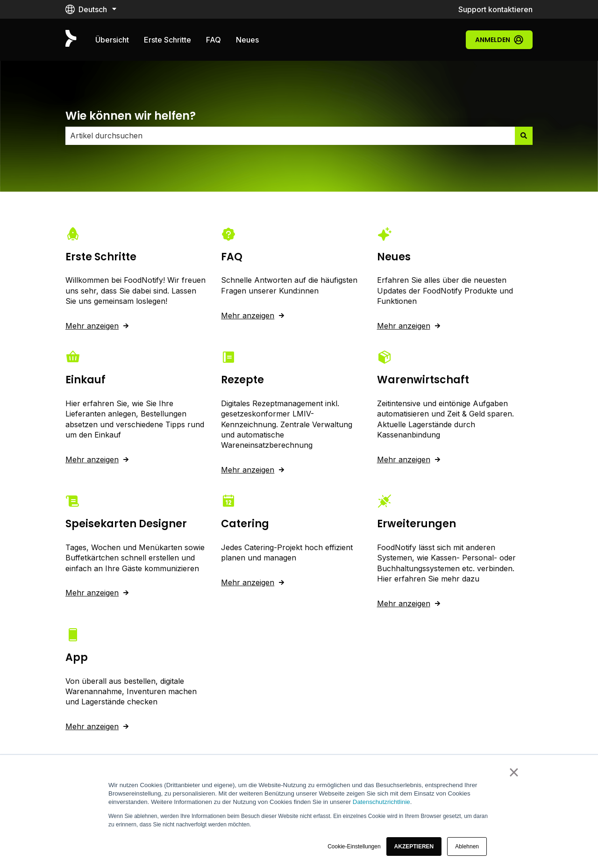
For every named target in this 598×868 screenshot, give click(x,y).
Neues (247, 40)
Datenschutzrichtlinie (381, 802)
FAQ (214, 40)
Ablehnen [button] (467, 846)
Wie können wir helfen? (131, 116)
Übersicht (112, 40)
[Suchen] (524, 136)
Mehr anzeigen (92, 326)
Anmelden (499, 40)
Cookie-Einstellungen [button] (354, 846)
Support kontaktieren (495, 9)
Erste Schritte (167, 40)
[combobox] (290, 136)
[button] (414, 846)
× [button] (514, 772)
